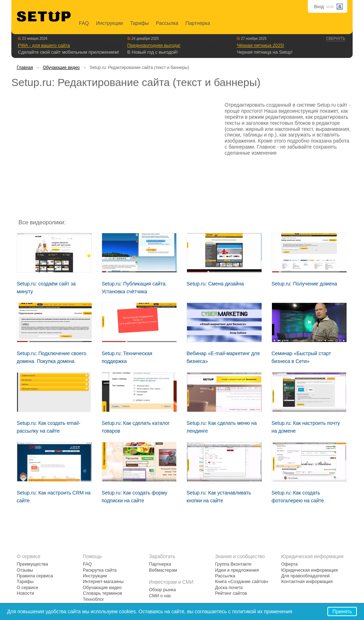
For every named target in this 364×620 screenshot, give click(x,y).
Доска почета (229, 588)
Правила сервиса (35, 576)
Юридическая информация (309, 570)
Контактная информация (307, 582)
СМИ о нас (160, 596)
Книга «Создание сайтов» (242, 582)
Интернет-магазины (103, 582)
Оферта (290, 564)
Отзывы (25, 570)
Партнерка (198, 23)
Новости (25, 593)
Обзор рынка (162, 590)
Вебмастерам (163, 570)
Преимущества (32, 564)
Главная (25, 68)
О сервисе (28, 588)
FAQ (84, 23)
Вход (319, 7)
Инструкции (109, 23)
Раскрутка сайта (100, 570)
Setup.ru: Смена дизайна (215, 284)
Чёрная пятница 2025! (260, 45)
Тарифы (140, 23)
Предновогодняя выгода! (154, 45)
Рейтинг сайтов (231, 593)
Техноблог (93, 599)
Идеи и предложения (237, 570)
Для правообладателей (305, 576)
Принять (342, 611)
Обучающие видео (61, 68)
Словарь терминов (102, 593)
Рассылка (167, 23)
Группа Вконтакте (233, 564)
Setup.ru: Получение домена (304, 284)
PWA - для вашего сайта (44, 45)
